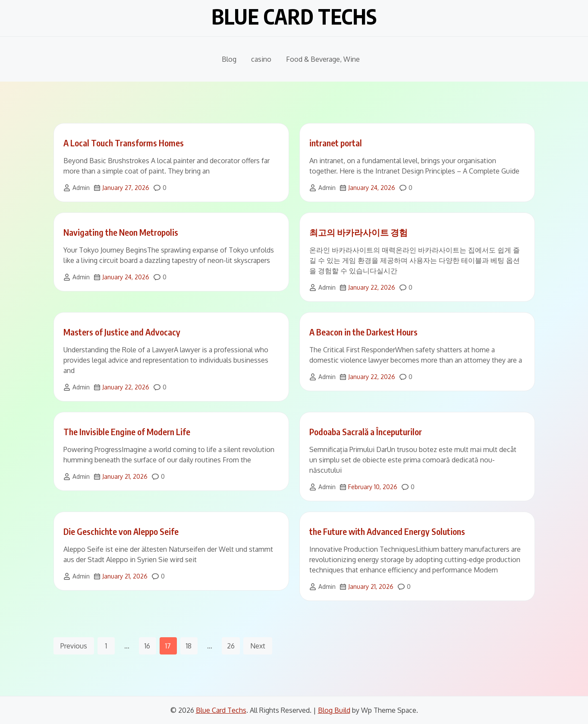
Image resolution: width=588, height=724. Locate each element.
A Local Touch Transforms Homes (124, 143)
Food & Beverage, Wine (323, 59)
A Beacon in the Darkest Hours (363, 332)
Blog (229, 59)
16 (147, 646)
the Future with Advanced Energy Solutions (387, 531)
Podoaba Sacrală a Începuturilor (366, 432)
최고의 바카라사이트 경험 (358, 232)
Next (258, 646)
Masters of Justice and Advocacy (122, 332)
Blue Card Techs (294, 16)
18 (189, 646)
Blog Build (334, 710)
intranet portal (336, 143)
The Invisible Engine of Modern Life (127, 432)
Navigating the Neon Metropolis (121, 232)
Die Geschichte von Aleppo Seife (121, 531)
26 (231, 646)
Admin (81, 188)
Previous (74, 646)
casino (261, 59)
